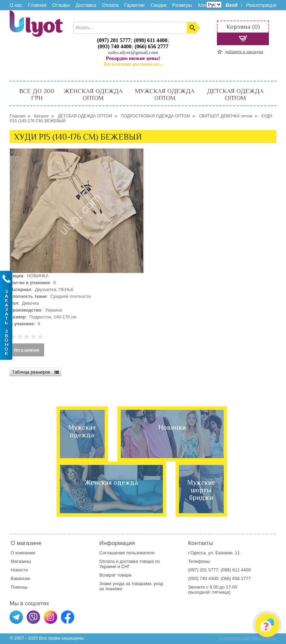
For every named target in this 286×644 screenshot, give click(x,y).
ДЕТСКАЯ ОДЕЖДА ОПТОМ (235, 94)
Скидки (158, 5)
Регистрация (261, 5)
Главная (37, 5)
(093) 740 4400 (115, 46)
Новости (19, 570)
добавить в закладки (244, 52)
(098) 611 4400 (151, 40)
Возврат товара (116, 575)
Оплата (110, 5)
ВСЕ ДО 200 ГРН (37, 94)
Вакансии (20, 578)
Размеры (182, 5)
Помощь (19, 587)
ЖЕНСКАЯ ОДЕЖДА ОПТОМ (93, 94)
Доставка (86, 5)
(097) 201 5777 (114, 40)
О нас (16, 5)
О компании (23, 553)
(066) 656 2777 (152, 46)
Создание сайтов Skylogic (248, 638)
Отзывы (61, 5)
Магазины (21, 561)
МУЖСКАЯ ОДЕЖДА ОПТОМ (165, 94)
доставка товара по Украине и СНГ (129, 564)
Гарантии (134, 5)
